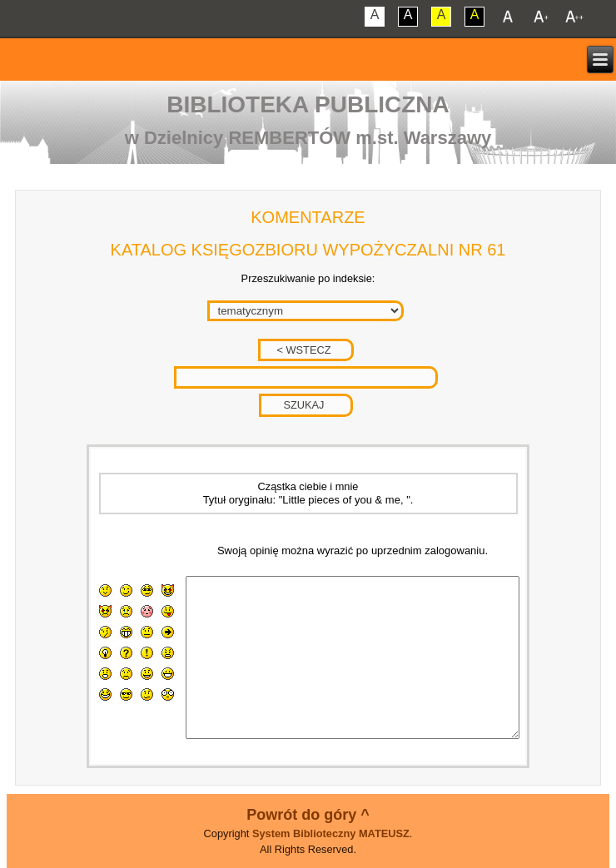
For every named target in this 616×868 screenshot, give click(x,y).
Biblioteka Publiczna (308, 104)
